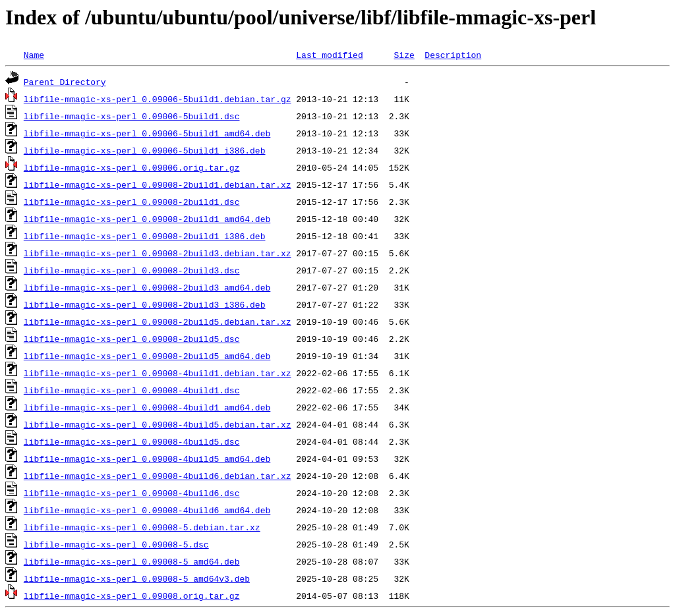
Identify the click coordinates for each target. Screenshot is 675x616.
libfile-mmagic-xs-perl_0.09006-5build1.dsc (132, 116)
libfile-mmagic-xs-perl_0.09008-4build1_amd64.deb (147, 407)
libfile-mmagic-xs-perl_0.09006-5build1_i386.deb (145, 150)
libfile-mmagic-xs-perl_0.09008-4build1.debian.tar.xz (158, 373)
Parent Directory (65, 82)
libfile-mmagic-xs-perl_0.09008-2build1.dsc (132, 202)
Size (404, 55)
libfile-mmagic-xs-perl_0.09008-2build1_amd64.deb (147, 219)
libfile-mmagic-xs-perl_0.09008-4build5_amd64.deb (147, 459)
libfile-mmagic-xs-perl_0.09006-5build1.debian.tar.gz (158, 99)
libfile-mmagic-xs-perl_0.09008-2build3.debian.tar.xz (158, 253)
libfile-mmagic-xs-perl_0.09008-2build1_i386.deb (145, 236)
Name (34, 55)
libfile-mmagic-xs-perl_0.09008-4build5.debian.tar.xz (158, 424)
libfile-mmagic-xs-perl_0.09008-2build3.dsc (132, 270)
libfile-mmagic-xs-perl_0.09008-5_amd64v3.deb (137, 578)
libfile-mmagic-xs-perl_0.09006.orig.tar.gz (132, 167)
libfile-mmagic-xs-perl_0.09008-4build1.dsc (132, 390)
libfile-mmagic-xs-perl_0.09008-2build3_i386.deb (145, 304)
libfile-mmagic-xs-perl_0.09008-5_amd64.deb (132, 561)
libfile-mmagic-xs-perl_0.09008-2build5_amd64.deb (147, 356)
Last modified (329, 55)
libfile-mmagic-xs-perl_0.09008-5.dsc (116, 544)
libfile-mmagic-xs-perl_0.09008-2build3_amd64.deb (147, 287)
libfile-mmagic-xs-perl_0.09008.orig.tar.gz (132, 596)
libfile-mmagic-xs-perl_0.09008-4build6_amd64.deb (147, 510)
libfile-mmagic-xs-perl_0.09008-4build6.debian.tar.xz (158, 476)
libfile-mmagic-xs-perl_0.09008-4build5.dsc (132, 441)
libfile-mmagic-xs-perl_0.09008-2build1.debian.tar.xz (158, 184)
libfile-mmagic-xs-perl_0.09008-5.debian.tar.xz (142, 527)
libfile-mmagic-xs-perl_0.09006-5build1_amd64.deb (147, 133)
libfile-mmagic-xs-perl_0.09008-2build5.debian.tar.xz (158, 322)
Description (453, 55)
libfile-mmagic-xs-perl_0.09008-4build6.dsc (132, 493)
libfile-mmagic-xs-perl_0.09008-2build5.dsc (132, 339)
